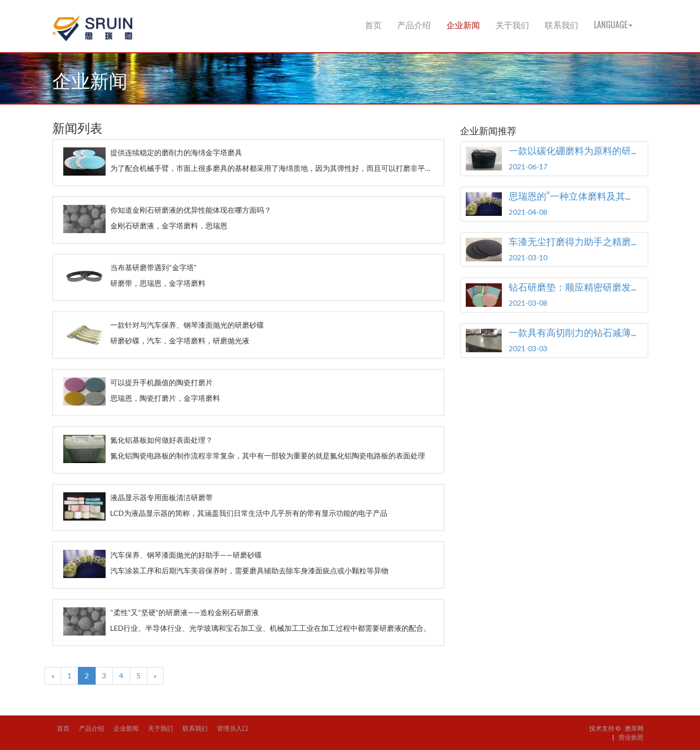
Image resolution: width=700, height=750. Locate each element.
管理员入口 (233, 728)
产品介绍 (414, 25)
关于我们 (512, 25)
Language (613, 25)
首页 (373, 25)
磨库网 (634, 728)
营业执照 (631, 737)
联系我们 (561, 25)
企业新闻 (463, 25)
